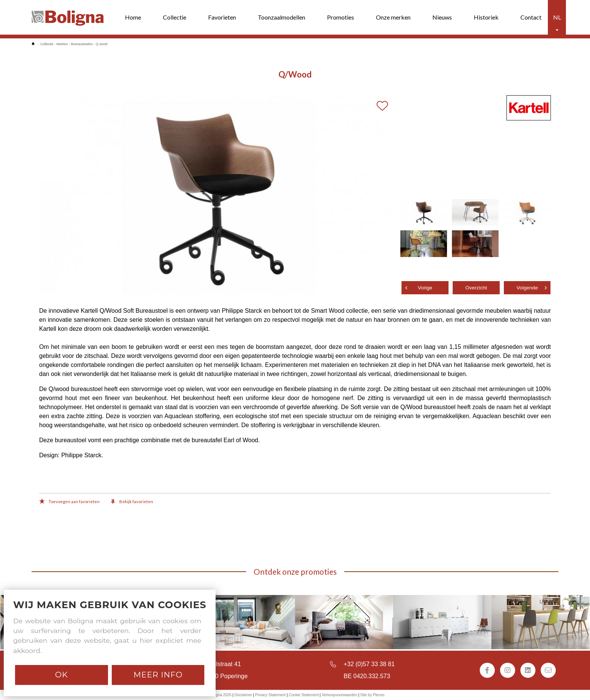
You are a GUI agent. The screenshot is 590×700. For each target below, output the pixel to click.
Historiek (486, 17)
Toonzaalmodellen (281, 17)
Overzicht (476, 288)
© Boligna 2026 (218, 695)
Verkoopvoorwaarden (340, 695)
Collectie (175, 17)
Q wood (101, 44)
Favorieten (222, 17)
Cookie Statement (304, 695)
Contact (531, 17)
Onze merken (393, 17)
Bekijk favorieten (132, 502)
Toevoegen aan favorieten (69, 502)
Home (133, 17)
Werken (62, 44)
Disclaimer (243, 695)
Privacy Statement (270, 695)
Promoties (341, 17)
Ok (61, 675)
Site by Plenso (373, 695)
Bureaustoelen (82, 44)
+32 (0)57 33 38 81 (369, 664)
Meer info (158, 675)
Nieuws (442, 17)
